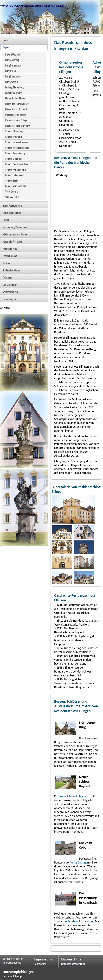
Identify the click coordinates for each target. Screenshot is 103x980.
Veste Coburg (79, 862)
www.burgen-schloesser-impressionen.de (32, 5)
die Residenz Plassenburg (78, 921)
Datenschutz (71, 959)
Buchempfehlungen (16, 972)
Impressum (43, 959)
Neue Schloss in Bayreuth (75, 796)
